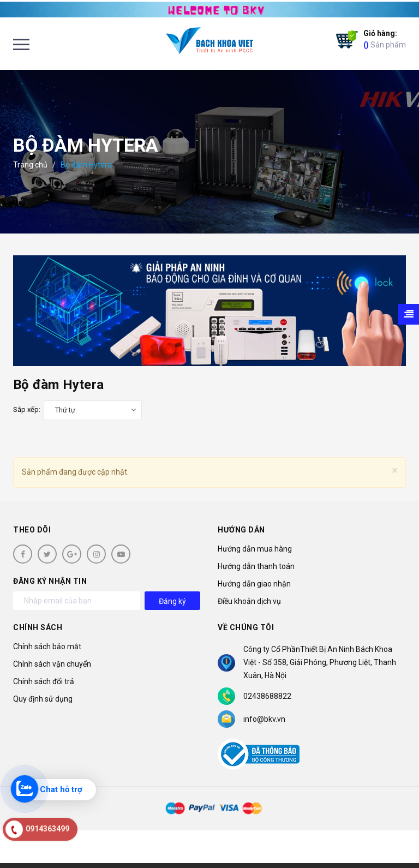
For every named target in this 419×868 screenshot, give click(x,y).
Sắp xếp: (27, 409)
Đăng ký (172, 601)
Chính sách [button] (38, 627)
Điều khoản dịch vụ (249, 601)
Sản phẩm (385, 38)
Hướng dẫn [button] (241, 530)
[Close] (395, 471)
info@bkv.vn (264, 719)
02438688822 (267, 696)
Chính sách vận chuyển (52, 664)
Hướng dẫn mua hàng (255, 549)
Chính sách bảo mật (47, 646)
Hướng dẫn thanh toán (256, 566)
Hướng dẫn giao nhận (254, 584)
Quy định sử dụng (43, 699)
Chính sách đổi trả (44, 681)
